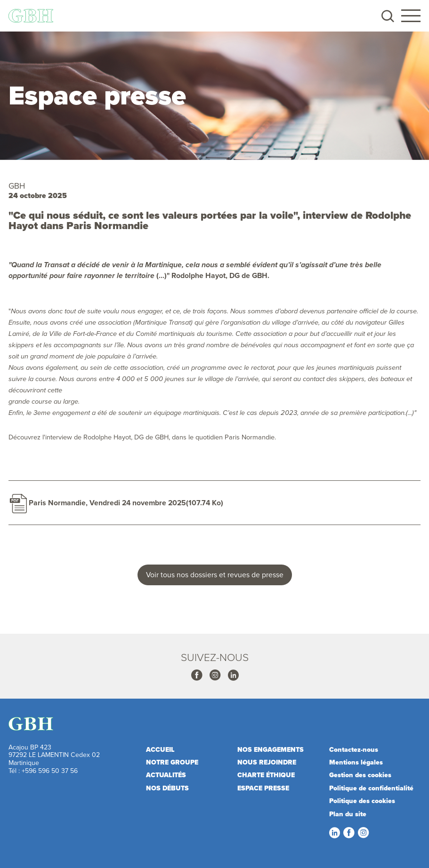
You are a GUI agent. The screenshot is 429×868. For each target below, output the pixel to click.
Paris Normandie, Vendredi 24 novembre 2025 (107, 503)
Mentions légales (356, 762)
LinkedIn (334, 833)
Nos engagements (271, 750)
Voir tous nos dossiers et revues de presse (215, 574)
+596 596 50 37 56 (50, 771)
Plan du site (348, 814)
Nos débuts (167, 788)
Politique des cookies (362, 801)
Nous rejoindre (267, 762)
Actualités (166, 775)
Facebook (196, 675)
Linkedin (233, 675)
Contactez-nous (354, 750)
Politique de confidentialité (371, 788)
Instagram (215, 675)
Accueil (160, 750)
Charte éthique (266, 775)
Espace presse (263, 788)
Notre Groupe (172, 762)
